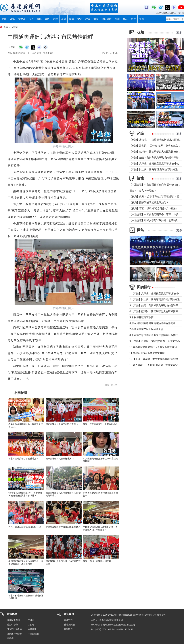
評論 (88, 19)
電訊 (80, 19)
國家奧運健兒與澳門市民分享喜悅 (62, 424)
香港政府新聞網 (15, 634)
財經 (55, 19)
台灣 (31, 19)
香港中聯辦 (12, 625)
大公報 (31, 625)
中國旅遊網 (33, 634)
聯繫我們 (68, 629)
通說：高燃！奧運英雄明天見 (97, 561)
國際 (47, 19)
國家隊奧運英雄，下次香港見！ (23, 459)
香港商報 (32, 629)
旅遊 (133, 19)
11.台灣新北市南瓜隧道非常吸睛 (147, 353)
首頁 (6, 27)
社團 (117, 19)
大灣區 (22, 19)
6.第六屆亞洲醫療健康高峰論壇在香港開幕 (152, 323)
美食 (142, 19)
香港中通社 (69, 620)
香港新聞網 (69, 625)
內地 (39, 19)
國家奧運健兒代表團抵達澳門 (60, 459)
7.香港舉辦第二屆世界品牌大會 (146, 329)
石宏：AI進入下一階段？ (143, 191)
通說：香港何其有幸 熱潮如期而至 (25, 527)
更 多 (179, 33)
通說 (96, 19)
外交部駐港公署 (15, 629)
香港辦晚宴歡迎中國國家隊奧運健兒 (63, 527)
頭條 (4, 19)
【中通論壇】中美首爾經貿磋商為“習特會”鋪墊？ (156, 185)
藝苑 (125, 19)
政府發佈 (107, 19)
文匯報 (31, 620)
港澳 (12, 19)
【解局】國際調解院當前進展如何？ (149, 203)
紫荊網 (10, 638)
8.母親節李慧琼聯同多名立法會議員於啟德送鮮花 (156, 335)
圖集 (72, 19)
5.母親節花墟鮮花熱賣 (141, 317)
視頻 (63, 19)
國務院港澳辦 (13, 620)
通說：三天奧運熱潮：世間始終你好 (100, 424)
